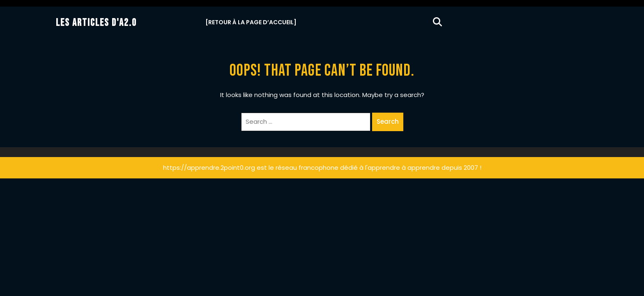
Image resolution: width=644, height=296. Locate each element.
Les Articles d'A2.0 (96, 23)
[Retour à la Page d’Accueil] (251, 22)
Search (388, 121)
